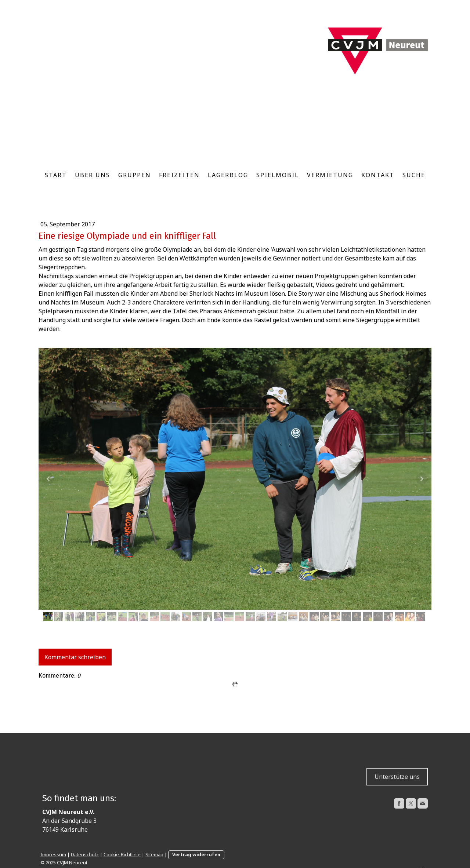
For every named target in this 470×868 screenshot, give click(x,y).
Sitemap (154, 854)
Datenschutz (85, 854)
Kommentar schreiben (75, 657)
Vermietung (330, 175)
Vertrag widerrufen (196, 854)
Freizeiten (179, 175)
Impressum (53, 854)
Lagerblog (228, 175)
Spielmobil (278, 175)
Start (56, 175)
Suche (414, 175)
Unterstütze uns (397, 777)
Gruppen (135, 175)
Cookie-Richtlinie (122, 854)
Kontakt (378, 175)
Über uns (93, 175)
